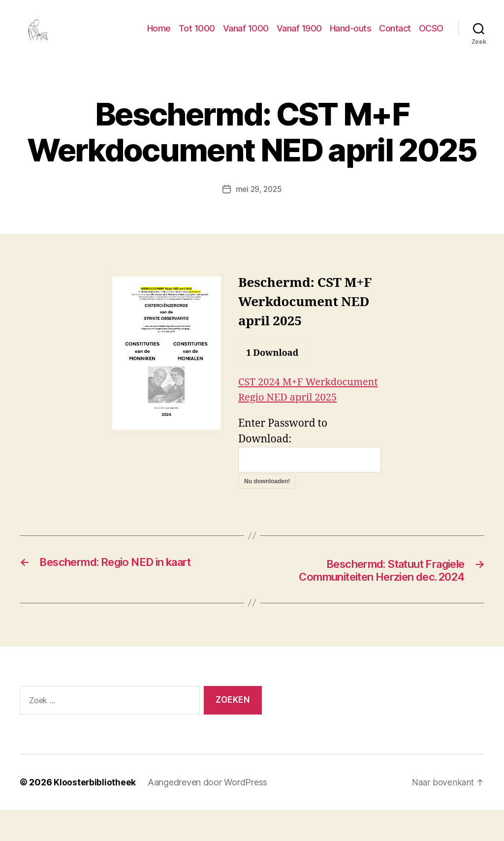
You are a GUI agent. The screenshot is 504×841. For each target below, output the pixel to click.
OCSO (431, 36)
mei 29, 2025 (259, 204)
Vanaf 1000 (246, 36)
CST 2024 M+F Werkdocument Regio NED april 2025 (303, 412)
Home (159, 36)
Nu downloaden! (267, 511)
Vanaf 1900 (299, 36)
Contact (395, 36)
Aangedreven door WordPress (208, 813)
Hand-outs (351, 36)
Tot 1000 (197, 36)
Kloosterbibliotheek (95, 813)
